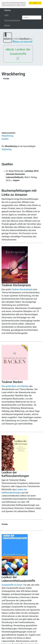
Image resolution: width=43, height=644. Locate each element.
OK (35, 3)
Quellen (5, 139)
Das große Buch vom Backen (15, 386)
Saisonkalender (12, 20)
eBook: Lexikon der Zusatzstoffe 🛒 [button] (18, 54)
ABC (7, 15)
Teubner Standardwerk (22, 289)
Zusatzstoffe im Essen (12, 585)
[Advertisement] (21, 102)
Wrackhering (7, 136)
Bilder (7, 26)
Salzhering (6, 149)
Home (12, 10)
